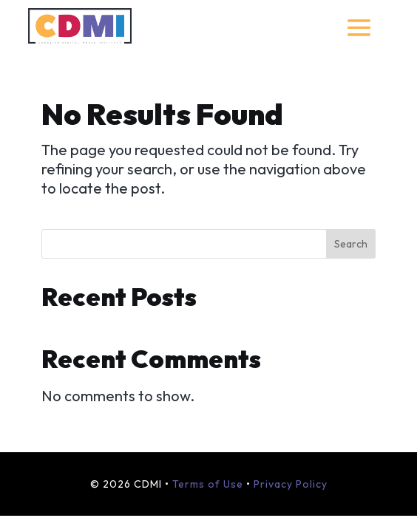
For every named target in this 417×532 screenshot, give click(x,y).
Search (351, 244)
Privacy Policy (291, 484)
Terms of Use (208, 484)
